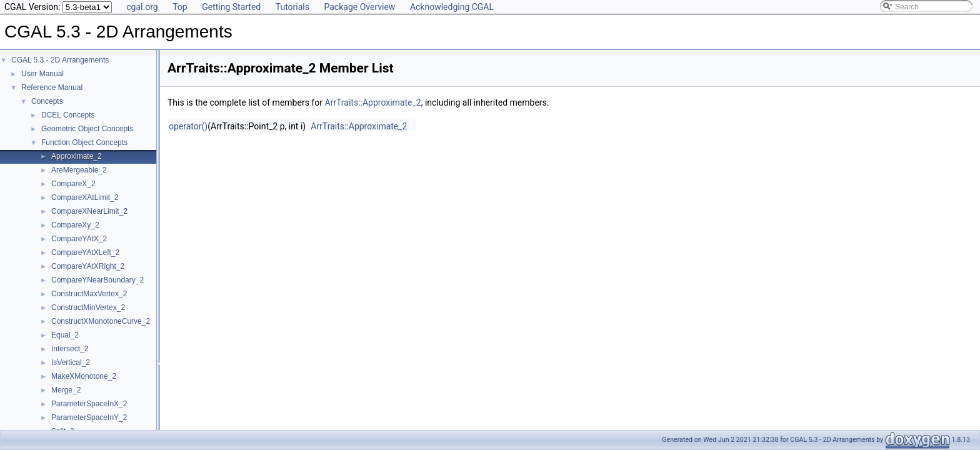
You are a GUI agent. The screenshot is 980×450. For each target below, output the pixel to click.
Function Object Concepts (84, 142)
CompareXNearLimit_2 (89, 211)
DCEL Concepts (68, 115)
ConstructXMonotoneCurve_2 (101, 321)
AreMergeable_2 (79, 170)
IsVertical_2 (71, 362)
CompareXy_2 (75, 225)
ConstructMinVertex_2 (88, 307)
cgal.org (142, 7)
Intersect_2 (70, 349)
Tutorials (292, 7)
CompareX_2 (73, 184)
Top (180, 7)
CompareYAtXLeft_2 (85, 252)
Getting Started (231, 7)
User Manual (42, 74)
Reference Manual (52, 87)
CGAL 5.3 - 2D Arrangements (60, 60)
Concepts (47, 101)
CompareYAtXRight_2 (88, 266)
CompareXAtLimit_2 (85, 197)
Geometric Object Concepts (87, 129)
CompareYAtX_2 (79, 239)
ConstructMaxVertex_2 (89, 294)
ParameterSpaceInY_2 (89, 417)
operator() (188, 126)
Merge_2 (66, 390)
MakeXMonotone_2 (84, 376)
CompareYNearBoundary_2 (97, 280)
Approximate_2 (77, 156)
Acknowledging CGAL (452, 7)
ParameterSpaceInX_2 (89, 404)
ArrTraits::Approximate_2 (372, 102)
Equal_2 (65, 335)
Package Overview (359, 7)
